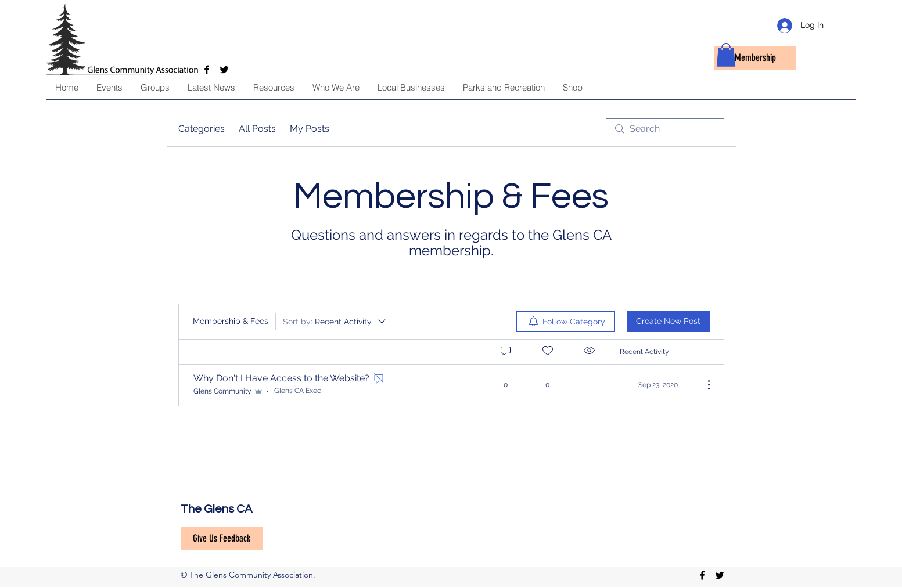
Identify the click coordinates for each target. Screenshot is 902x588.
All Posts (257, 129)
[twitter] (720, 575)
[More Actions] (703, 385)
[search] (665, 129)
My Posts (310, 129)
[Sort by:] (335, 322)
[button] (726, 55)
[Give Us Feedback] (222, 539)
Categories (202, 129)
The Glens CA (216, 509)
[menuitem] (566, 322)
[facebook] (702, 575)
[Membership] (755, 58)
